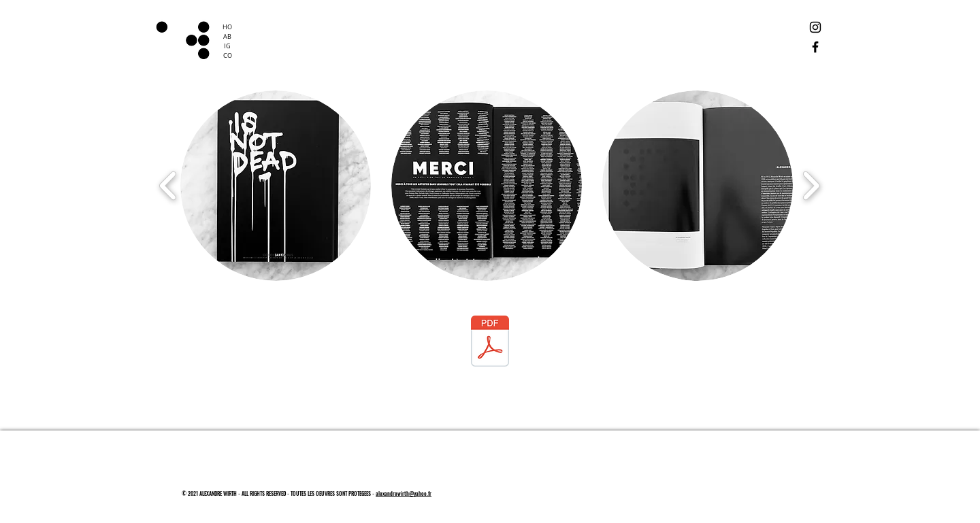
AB (227, 37)
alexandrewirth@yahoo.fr (404, 493)
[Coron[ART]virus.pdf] (490, 343)
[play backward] (168, 186)
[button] (276, 186)
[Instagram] (815, 27)
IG (227, 46)
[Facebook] (815, 47)
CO (228, 56)
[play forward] (811, 186)
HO (227, 27)
